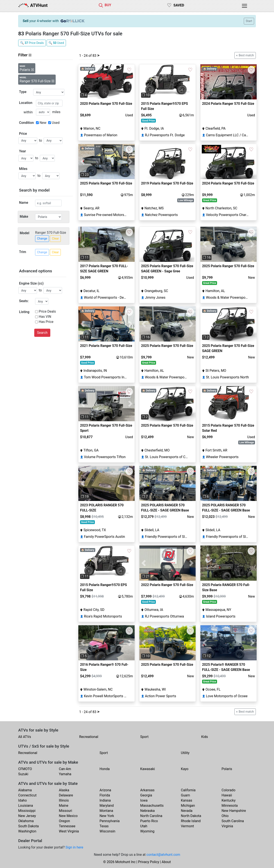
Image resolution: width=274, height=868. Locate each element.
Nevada (187, 811)
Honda (105, 769)
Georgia (146, 795)
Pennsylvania (110, 821)
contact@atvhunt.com (163, 855)
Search (42, 333)
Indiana (105, 800)
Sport (144, 737)
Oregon (64, 821)
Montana (106, 811)
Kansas (187, 800)
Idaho (22, 800)
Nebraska (147, 811)
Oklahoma (26, 821)
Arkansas (147, 790)
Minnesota (230, 806)
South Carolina (233, 821)
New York (107, 816)
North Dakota (191, 816)
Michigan (188, 806)
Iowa (144, 800)
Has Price (46, 322)
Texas (104, 826)
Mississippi (27, 811)
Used (56, 123)
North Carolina (151, 816)
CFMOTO (25, 769)
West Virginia (69, 831)
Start (249, 21)
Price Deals (47, 311)
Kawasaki (147, 769)
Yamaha (65, 774)
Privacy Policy (149, 862)
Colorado (229, 790)
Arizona (105, 790)
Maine (64, 806)
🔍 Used (56, 43)
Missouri (66, 811)
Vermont (187, 826)
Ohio (225, 816)
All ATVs (25, 737)
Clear (55, 238)
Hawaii (227, 795)
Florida (105, 795)
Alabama (25, 790)
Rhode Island (191, 821)
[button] (83, 82)
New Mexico (68, 816)
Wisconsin (107, 831)
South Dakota (28, 826)
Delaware (66, 795)
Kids (205, 737)
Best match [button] (246, 55)
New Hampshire (234, 811)
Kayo (185, 769)
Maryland (107, 806)
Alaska (64, 790)
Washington (27, 831)
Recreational (89, 737)
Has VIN (45, 317)
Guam (185, 795)
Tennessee (67, 826)
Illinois (64, 800)
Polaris (227, 769)
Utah (144, 826)
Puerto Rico (149, 821)
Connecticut (27, 795)
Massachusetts (152, 806)
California (188, 790)
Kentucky (229, 800)
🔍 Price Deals (32, 43)
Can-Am (65, 769)
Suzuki (23, 774)
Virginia (227, 826)
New (43, 123)
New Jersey (27, 816)
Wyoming (147, 831)
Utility (185, 753)
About (166, 862)
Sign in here (74, 847)
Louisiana (26, 806)
